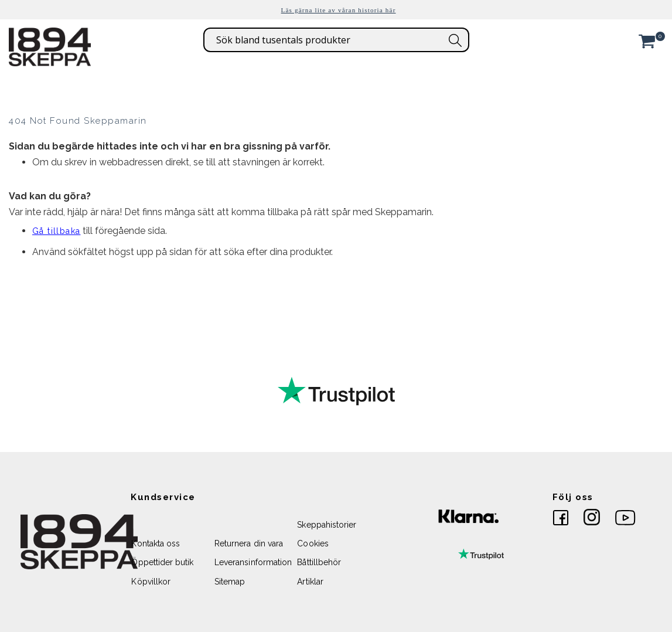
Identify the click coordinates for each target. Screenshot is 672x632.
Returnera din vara (249, 543)
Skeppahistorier (327, 525)
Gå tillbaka (56, 231)
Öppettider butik (162, 562)
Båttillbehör (319, 562)
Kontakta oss (156, 543)
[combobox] (336, 40)
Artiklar (310, 582)
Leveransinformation (253, 562)
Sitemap (230, 582)
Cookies (313, 543)
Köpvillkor (151, 582)
